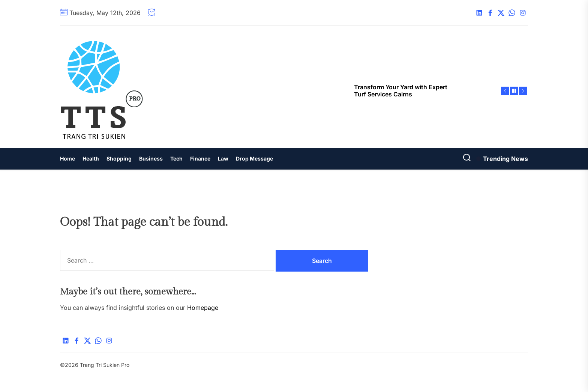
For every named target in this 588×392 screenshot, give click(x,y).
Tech (176, 158)
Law (223, 158)
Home (67, 158)
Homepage (203, 308)
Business (151, 158)
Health (91, 158)
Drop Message (254, 158)
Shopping (119, 158)
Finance (200, 158)
